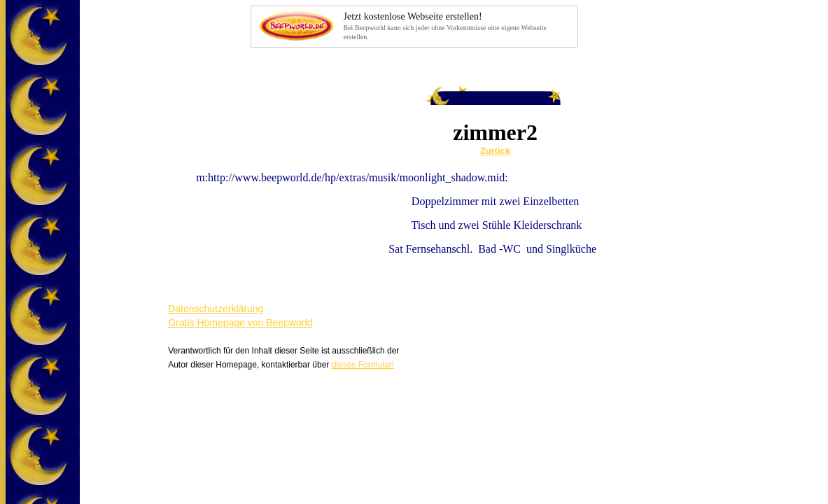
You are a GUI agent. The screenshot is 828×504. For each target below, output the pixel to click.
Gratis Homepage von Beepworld (240, 323)
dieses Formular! (363, 365)
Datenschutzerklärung (216, 309)
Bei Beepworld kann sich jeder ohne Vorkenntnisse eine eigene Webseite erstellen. (456, 26)
